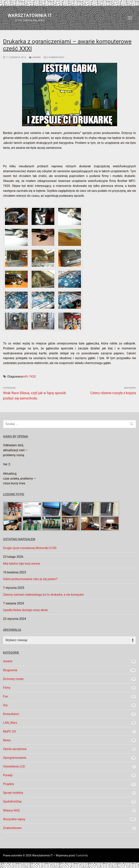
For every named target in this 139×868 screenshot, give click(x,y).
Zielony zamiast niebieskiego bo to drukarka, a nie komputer (43, 595)
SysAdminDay (12, 801)
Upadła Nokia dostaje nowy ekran (26, 610)
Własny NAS (11, 810)
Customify (82, 855)
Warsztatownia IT (30, 15)
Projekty (9, 784)
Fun (6, 696)
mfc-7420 (29, 377)
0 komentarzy (54, 57)
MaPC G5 (9, 731)
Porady (8, 775)
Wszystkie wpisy (14, 819)
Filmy (7, 688)
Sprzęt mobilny (13, 793)
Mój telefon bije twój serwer (22, 564)
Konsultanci (11, 714)
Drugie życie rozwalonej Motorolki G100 (30, 548)
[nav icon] (130, 18)
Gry (5, 705)
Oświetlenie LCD (14, 766)
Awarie (35, 57)
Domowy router (13, 679)
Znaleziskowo (12, 828)
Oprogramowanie (15, 758)
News (7, 740)
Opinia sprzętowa (15, 749)
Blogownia (10, 670)
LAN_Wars (10, 723)
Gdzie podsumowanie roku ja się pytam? (30, 579)
